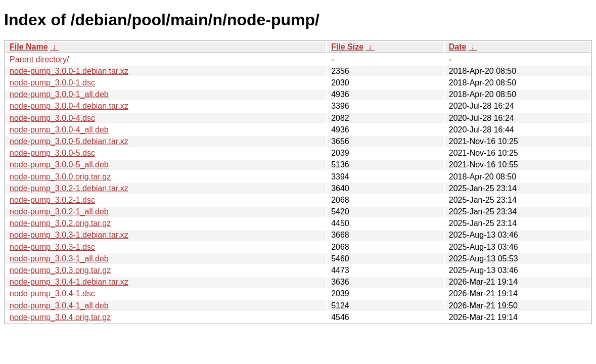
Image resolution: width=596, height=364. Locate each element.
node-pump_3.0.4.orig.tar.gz (60, 317)
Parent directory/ (39, 59)
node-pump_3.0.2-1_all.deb (59, 212)
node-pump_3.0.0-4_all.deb (59, 130)
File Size (347, 47)
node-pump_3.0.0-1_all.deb (59, 94)
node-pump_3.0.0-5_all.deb (59, 165)
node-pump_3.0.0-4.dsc (52, 118)
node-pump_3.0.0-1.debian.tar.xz (69, 71)
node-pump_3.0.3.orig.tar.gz (60, 270)
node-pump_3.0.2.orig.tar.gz (60, 223)
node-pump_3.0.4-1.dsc (52, 293)
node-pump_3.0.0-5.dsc (52, 153)
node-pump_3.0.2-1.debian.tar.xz (69, 188)
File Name (29, 47)
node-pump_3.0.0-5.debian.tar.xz (69, 141)
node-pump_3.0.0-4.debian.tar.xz (69, 106)
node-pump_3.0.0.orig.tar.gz (60, 177)
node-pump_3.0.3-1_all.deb (59, 259)
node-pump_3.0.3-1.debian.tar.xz (69, 235)
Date (458, 47)
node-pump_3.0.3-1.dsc (52, 247)
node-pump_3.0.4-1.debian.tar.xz (69, 282)
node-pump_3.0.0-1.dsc (52, 83)
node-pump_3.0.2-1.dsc (52, 200)
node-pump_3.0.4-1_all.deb (59, 306)
